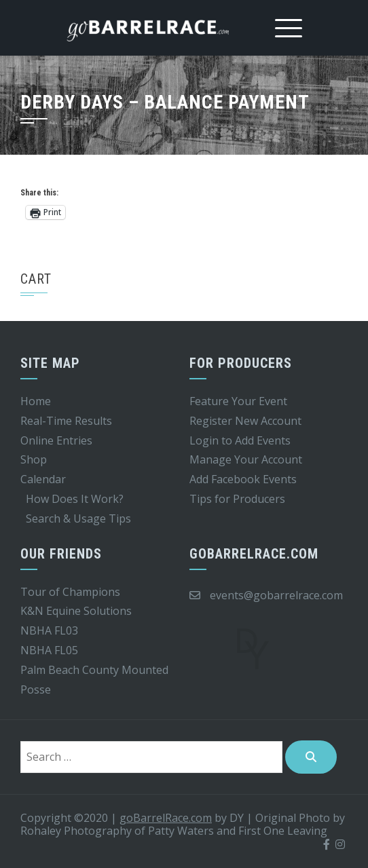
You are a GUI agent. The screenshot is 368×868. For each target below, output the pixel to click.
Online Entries (56, 440)
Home (36, 401)
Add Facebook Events (243, 479)
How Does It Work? (75, 499)
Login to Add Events (240, 440)
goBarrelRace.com (166, 818)
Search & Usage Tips (78, 518)
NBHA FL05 (49, 650)
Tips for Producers (237, 499)
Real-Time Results (66, 421)
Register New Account (245, 421)
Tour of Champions (70, 592)
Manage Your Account (246, 459)
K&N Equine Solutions (76, 611)
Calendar (43, 479)
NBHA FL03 (49, 630)
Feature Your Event (238, 401)
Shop (34, 459)
